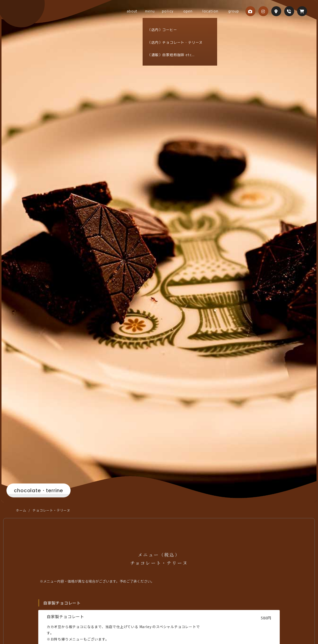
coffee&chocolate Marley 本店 (35, 16)
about (151, 11)
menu (166, 11)
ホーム (21, 510)
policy (181, 11)
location (214, 11)
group (232, 11)
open (197, 11)
